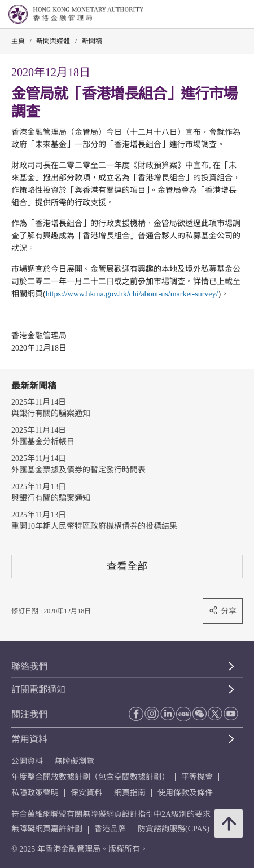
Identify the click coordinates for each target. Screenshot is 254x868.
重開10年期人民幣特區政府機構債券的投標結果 (94, 526)
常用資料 (29, 739)
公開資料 (27, 761)
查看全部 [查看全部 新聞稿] (127, 566)
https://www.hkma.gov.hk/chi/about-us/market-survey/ (132, 294)
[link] (217, 15)
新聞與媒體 (53, 41)
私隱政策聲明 (35, 793)
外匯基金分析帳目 (43, 442)
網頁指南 (130, 793)
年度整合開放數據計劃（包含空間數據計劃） (90, 777)
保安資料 (86, 793)
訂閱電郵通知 (38, 690)
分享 (223, 611)
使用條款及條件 (185, 793)
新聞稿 (92, 41)
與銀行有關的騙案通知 (51, 413)
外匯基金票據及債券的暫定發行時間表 (78, 470)
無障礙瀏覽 (75, 761)
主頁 (18, 41)
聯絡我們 (29, 666)
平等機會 (197, 777)
